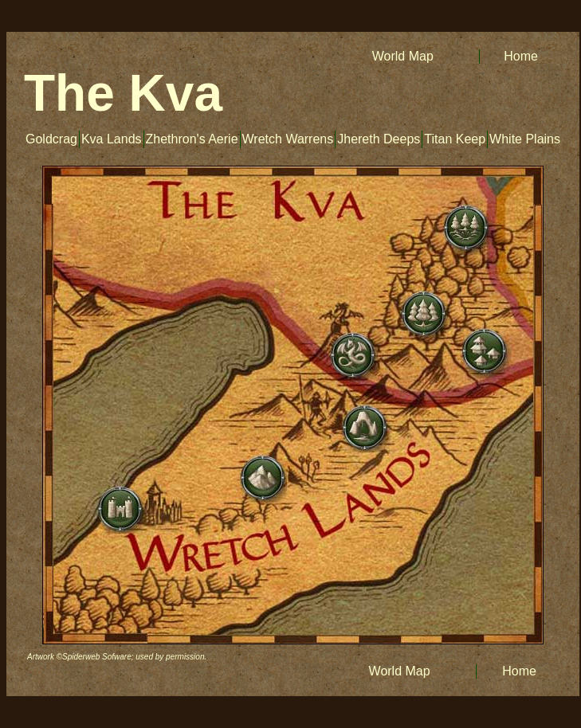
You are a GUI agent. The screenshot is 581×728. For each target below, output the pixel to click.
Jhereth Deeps (379, 139)
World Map (401, 56)
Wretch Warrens (288, 139)
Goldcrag (51, 139)
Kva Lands (112, 139)
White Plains (525, 139)
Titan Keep (455, 139)
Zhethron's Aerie (192, 139)
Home (521, 56)
